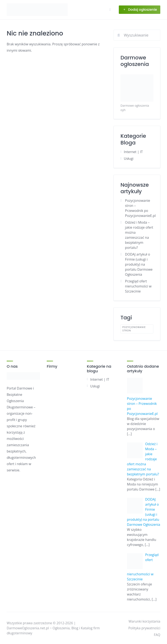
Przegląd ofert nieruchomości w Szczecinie (138, 286)
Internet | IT (133, 152)
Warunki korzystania (144, 621)
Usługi (129, 159)
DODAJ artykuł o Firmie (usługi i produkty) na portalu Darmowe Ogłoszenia (139, 264)
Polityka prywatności (144, 628)
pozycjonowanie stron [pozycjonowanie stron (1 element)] (134, 329)
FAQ (157, 635)
